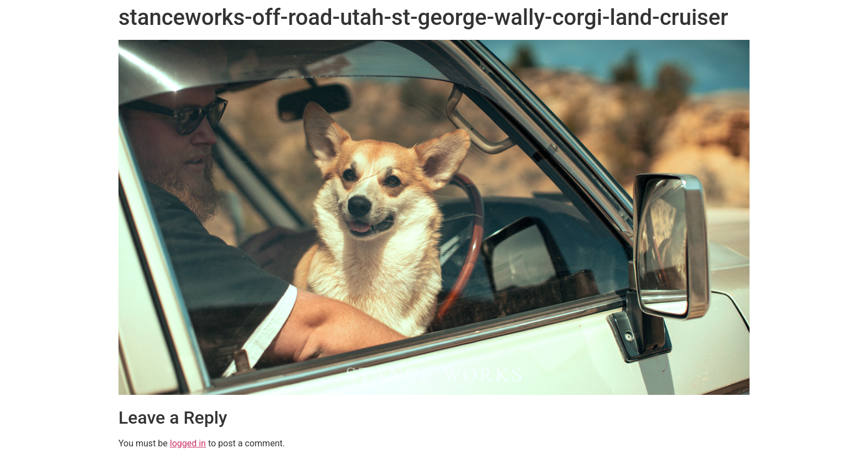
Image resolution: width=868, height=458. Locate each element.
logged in (188, 443)
